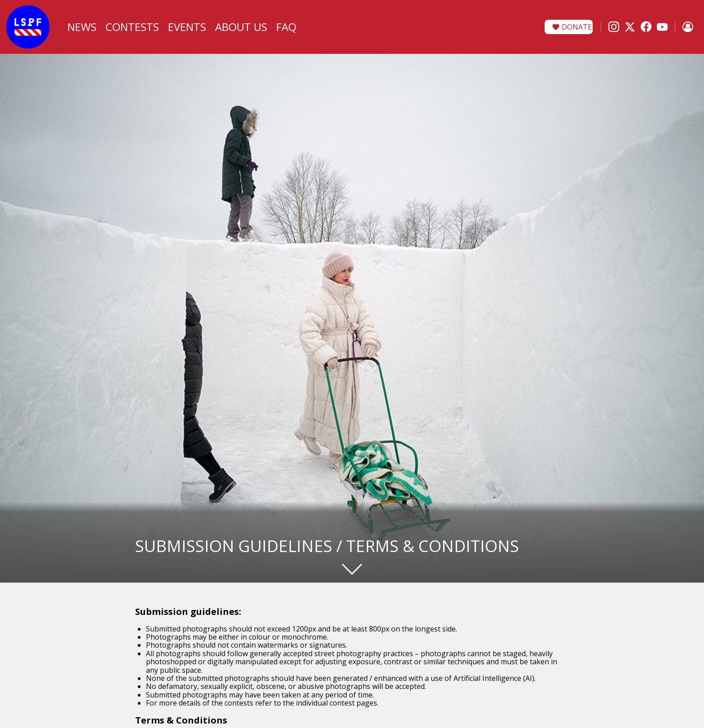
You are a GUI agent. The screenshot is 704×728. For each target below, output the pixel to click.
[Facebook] (646, 27)
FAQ (286, 27)
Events (187, 27)
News (82, 27)
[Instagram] (614, 27)
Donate (577, 27)
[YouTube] (662, 27)
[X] (630, 27)
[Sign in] (688, 27)
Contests (132, 27)
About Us (241, 27)
